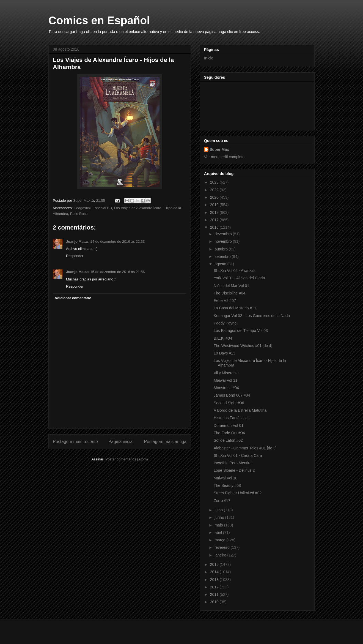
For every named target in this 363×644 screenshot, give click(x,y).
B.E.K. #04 (223, 338)
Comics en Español (99, 20)
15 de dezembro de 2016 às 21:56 (117, 272)
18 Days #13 (225, 353)
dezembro (224, 234)
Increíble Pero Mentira (233, 463)
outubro (222, 249)
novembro (224, 241)
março (220, 540)
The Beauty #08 (227, 485)
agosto (221, 264)
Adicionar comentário (73, 298)
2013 (215, 580)
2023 (215, 182)
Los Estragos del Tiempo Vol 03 (241, 331)
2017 (215, 220)
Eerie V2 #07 (225, 301)
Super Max (219, 149)
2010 (215, 602)
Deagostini (82, 208)
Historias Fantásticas (232, 418)
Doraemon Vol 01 (229, 425)
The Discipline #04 (229, 293)
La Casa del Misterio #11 (235, 308)
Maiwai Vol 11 (226, 380)
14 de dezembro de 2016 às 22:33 (117, 242)
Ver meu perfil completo (224, 157)
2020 (215, 197)
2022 (215, 190)
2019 (215, 205)
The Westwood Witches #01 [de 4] (243, 346)
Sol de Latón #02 (228, 440)
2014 (215, 572)
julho (219, 510)
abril (219, 533)
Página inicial (121, 442)
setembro (223, 256)
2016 (215, 227)
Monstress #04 (226, 388)
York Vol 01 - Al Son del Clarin (239, 278)
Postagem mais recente (75, 442)
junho (220, 517)
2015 (215, 564)
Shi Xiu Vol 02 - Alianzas (235, 271)
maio (219, 525)
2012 (215, 587)
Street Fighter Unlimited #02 (238, 493)
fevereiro (222, 547)
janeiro (221, 555)
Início (209, 58)
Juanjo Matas (77, 242)
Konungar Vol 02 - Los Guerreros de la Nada (252, 316)
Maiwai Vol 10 (226, 478)
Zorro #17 (222, 501)
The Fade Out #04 (229, 433)
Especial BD (102, 208)
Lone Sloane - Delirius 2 (234, 470)
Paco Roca (79, 214)
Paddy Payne (225, 323)
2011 (215, 594)
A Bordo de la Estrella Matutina (240, 410)
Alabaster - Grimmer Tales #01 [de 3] (245, 448)
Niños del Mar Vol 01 (231, 286)
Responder (75, 256)
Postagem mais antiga (165, 442)
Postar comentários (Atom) (127, 459)
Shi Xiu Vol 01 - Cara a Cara (238, 455)
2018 (215, 212)
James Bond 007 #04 (232, 395)
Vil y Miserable (226, 373)
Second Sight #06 (229, 403)
